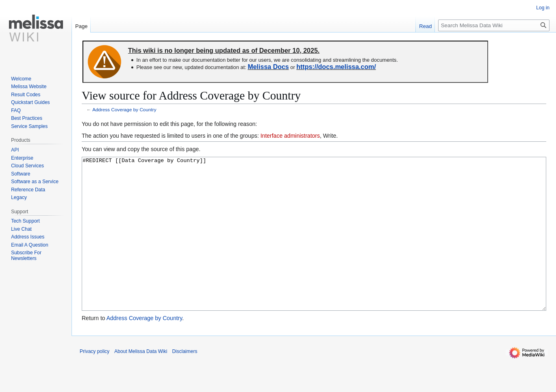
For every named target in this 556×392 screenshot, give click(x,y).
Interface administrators (290, 136)
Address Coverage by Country (124, 109)
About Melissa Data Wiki (141, 382)
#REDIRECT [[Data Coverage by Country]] (314, 249)
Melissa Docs (268, 67)
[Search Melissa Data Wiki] (494, 25)
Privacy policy (94, 382)
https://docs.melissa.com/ (336, 67)
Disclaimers (185, 382)
